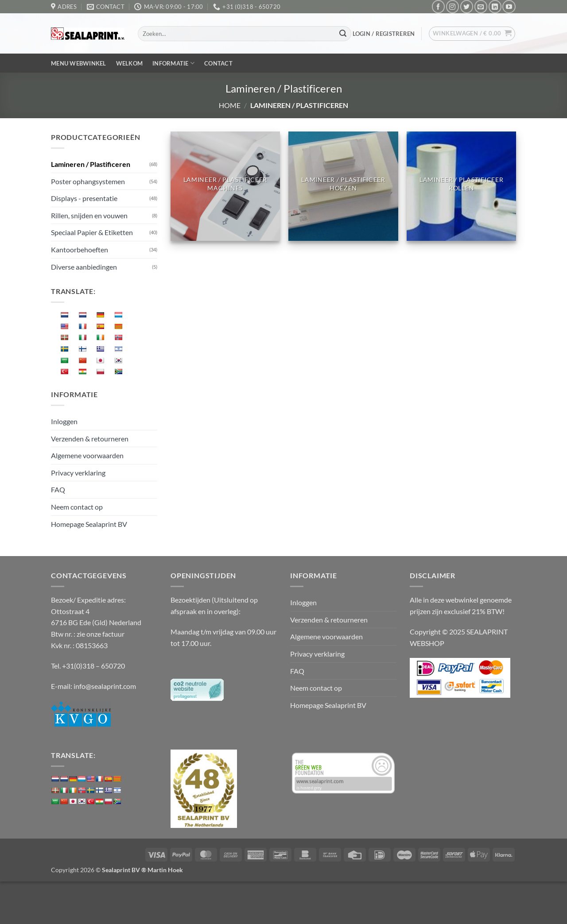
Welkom (130, 63)
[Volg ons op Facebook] (438, 6)
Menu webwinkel (79, 63)
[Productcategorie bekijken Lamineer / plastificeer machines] (225, 186)
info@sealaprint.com (105, 686)
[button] (384, 34)
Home (230, 105)
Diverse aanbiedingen (84, 267)
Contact (218, 63)
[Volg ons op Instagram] (452, 6)
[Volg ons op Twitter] (467, 6)
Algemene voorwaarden (87, 455)
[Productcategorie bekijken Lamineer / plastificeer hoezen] (343, 186)
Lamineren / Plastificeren (91, 164)
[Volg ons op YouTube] (509, 6)
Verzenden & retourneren (90, 439)
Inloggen (64, 421)
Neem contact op (77, 507)
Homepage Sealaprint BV (89, 524)
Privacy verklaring (78, 473)
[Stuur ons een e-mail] (481, 6)
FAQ (58, 489)
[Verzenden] (343, 34)
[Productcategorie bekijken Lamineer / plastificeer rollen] (461, 186)
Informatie (173, 63)
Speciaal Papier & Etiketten (92, 232)
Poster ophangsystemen (88, 181)
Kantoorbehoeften (80, 249)
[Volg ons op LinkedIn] (495, 6)
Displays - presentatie (84, 198)
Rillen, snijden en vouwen (89, 215)
